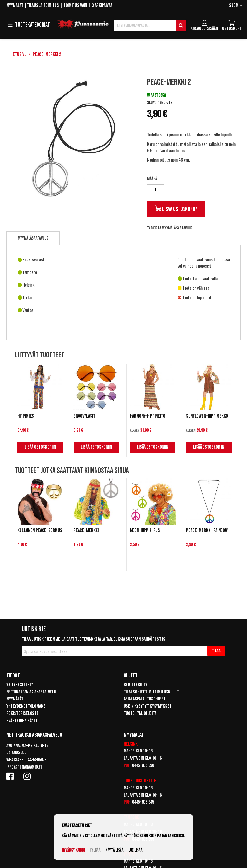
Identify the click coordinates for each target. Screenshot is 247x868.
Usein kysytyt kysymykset (148, 706)
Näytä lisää (115, 850)
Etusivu (20, 54)
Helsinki (131, 744)
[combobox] (150, 26)
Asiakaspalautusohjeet (145, 699)
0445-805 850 (143, 766)
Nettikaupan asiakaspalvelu (31, 692)
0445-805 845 (143, 802)
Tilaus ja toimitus (43, 6)
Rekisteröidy (135, 685)
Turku (129, 781)
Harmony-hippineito (148, 416)
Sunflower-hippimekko (207, 416)
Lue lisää (135, 850)
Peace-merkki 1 (88, 530)
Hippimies (26, 416)
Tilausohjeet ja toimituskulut (151, 692)
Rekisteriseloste (23, 713)
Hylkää (95, 850)
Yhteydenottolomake (26, 706)
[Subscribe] (216, 651)
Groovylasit (84, 416)
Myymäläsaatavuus (33, 238)
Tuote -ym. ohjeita (140, 713)
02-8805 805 (16, 753)
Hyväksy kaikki (73, 850)
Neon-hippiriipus (145, 530)
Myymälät (15, 6)
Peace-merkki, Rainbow (207, 530)
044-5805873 (36, 760)
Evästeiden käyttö (23, 721)
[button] (236, 6)
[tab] (33, 238)
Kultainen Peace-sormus (40, 530)
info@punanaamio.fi (24, 767)
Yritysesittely (20, 685)
